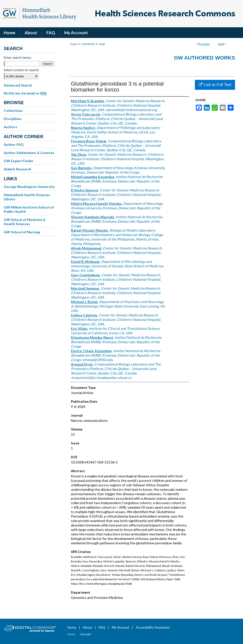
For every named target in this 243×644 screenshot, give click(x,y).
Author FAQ (14, 144)
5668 (102, 44)
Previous (204, 44)
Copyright (86, 634)
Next (221, 44)
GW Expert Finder (19, 161)
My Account (121, 627)
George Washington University (29, 187)
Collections (13, 110)
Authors (11, 127)
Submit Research (17, 169)
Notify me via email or (25, 93)
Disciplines (13, 119)
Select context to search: (21, 70)
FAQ (102, 627)
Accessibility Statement (153, 627)
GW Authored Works (204, 58)
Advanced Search (18, 85)
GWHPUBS (88, 44)
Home (74, 44)
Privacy (71, 634)
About (87, 627)
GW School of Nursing (22, 232)
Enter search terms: (18, 58)
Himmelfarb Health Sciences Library (27, 197)
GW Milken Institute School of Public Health (29, 209)
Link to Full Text (215, 85)
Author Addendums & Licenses (29, 153)
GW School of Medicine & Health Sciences (25, 222)
